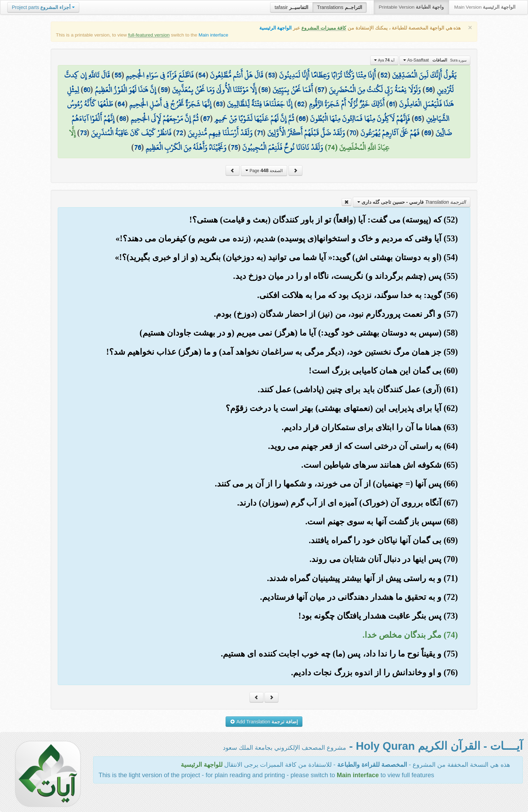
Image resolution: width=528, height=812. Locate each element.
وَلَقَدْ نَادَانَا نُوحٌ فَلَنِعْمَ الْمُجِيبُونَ (283, 147)
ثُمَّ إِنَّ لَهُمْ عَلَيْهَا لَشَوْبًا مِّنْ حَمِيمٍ (254, 119)
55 (118, 75)
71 (260, 133)
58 (265, 90)
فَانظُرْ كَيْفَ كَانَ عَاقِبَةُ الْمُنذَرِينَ (131, 133)
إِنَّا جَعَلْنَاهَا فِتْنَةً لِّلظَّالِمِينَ (260, 104)
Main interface (213, 35)
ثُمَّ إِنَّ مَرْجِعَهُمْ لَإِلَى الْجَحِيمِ (165, 119)
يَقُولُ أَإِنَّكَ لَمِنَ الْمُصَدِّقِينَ (424, 75)
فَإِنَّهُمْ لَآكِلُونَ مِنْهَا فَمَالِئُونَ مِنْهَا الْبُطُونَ (360, 119)
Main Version (485, 7)
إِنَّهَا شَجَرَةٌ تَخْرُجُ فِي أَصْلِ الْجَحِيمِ (170, 104)
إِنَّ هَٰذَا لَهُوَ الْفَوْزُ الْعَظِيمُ (125, 90)
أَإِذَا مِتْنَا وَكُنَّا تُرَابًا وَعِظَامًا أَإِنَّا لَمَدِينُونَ (327, 75)
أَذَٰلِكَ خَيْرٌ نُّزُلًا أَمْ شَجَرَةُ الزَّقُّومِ (347, 104)
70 (353, 133)
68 (123, 119)
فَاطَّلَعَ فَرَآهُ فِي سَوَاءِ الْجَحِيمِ (160, 75)
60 (87, 90)
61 (392, 104)
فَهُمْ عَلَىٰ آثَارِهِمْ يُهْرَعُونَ (390, 133)
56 (429, 90)
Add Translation (264, 722)
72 (180, 133)
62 (301, 104)
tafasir (291, 7)
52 (384, 75)
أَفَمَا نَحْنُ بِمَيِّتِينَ (293, 90)
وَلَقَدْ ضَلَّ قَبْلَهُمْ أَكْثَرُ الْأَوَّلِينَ (306, 133)
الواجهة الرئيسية (276, 28)
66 (302, 119)
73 (83, 133)
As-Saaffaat (435, 60)
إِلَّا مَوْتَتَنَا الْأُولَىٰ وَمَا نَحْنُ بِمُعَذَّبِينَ (214, 90)
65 (418, 119)
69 (428, 133)
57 (321, 90)
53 (271, 75)
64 (121, 104)
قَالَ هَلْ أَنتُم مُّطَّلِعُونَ (237, 75)
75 (234, 147)
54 (202, 75)
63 (219, 104)
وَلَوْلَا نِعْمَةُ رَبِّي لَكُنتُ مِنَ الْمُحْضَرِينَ (375, 90)
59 (164, 90)
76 (138, 147)
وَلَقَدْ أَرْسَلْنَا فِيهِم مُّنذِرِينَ (220, 133)
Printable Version (411, 7)
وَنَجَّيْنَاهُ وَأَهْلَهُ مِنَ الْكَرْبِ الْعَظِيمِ (186, 147)
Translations (340, 7)
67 (206, 119)
